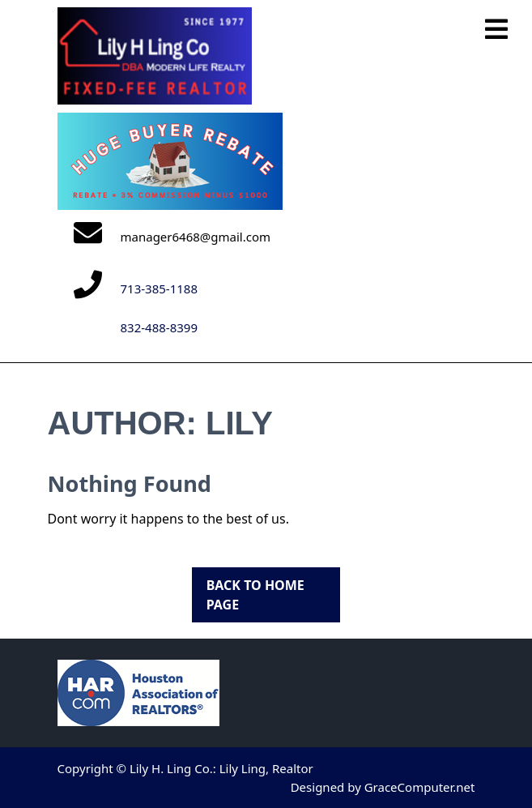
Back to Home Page (248, 590)
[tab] (496, 30)
